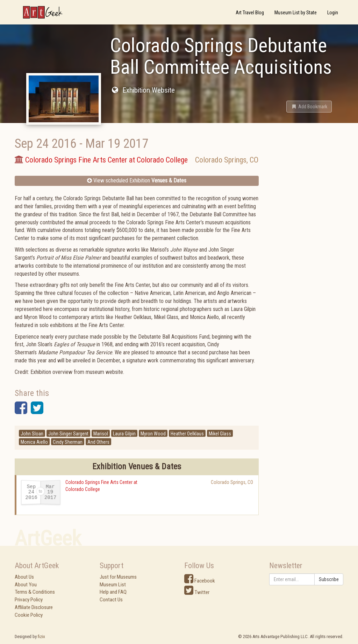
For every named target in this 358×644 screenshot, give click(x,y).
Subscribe (329, 579)
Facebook (200, 581)
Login (333, 13)
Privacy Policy (29, 600)
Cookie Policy (29, 615)
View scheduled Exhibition (137, 180)
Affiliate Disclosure (34, 607)
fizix (41, 636)
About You (26, 585)
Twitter (197, 592)
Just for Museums (118, 577)
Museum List (113, 585)
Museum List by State (296, 13)
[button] (309, 107)
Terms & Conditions (35, 592)
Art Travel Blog (250, 13)
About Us (24, 577)
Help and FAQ (113, 592)
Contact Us (111, 600)
